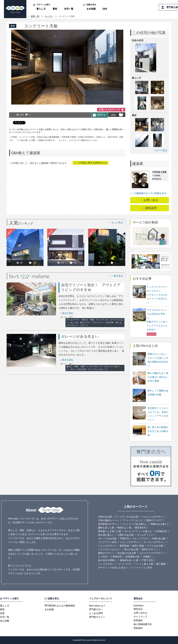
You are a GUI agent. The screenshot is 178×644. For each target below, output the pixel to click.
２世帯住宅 (116, 557)
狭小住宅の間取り (107, 560)
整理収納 (124, 546)
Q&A (105, 9)
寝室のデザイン (150, 549)
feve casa (21, 16)
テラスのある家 (155, 546)
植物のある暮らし (160, 524)
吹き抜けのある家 (127, 553)
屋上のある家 (131, 549)
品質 (2, 613)
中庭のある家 (105, 517)
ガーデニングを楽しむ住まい (113, 567)
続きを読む (68, 313)
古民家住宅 (161, 531)
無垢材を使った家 (129, 560)
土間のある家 (159, 538)
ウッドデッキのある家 (127, 517)
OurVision (139, 606)
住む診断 (5, 621)
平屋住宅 (124, 538)
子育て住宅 (147, 560)
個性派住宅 (140, 528)
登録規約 (138, 628)
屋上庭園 (161, 564)
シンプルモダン (106, 564)
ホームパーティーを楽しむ (138, 531)
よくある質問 (96, 613)
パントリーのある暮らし (135, 524)
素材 (55, 9)
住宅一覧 (69, 9)
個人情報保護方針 (143, 624)
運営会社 (138, 609)
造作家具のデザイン (108, 524)
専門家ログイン (97, 617)
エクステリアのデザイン (152, 553)
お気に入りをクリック (110, 110)
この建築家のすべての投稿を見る (149, 193)
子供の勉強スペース (108, 520)
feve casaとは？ (97, 606)
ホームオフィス (145, 535)
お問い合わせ (140, 613)
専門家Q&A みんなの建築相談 (60, 606)
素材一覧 (35, 16)
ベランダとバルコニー (110, 549)
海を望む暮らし (106, 535)
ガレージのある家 (107, 538)
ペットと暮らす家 (144, 564)
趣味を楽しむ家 (106, 528)
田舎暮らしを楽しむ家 (110, 531)
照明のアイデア (154, 520)
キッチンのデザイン (154, 542)
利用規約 (138, 620)
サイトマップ (140, 617)
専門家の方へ (96, 609)
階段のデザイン (106, 553)
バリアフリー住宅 (107, 542)
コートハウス (124, 564)
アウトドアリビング (133, 520)
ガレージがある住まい (80, 336)
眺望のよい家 (124, 528)
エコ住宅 (103, 557)
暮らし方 (41, 9)
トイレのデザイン (107, 546)
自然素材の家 (132, 557)
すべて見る (162, 150)
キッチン (49, 16)
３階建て (147, 557)
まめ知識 (91, 9)
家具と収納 (138, 546)
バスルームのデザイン (153, 517)
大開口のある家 (126, 535)
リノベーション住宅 (142, 567)
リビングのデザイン (130, 542)
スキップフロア (140, 538)
